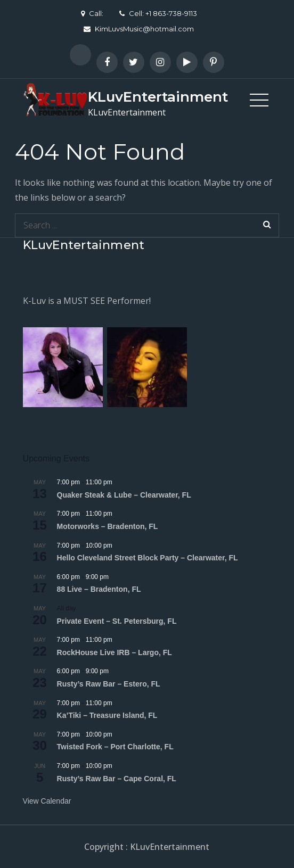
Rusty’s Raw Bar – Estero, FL (109, 684)
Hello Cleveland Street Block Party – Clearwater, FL (148, 558)
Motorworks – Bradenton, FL (108, 526)
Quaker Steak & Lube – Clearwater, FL (124, 495)
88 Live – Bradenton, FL (99, 589)
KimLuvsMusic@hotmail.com (139, 29)
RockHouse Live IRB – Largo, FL (115, 652)
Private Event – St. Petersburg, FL (117, 621)
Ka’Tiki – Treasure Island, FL (107, 715)
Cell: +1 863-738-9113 (158, 13)
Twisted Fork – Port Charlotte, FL (115, 747)
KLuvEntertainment (158, 97)
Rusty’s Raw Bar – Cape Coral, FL (117, 779)
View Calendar (47, 801)
